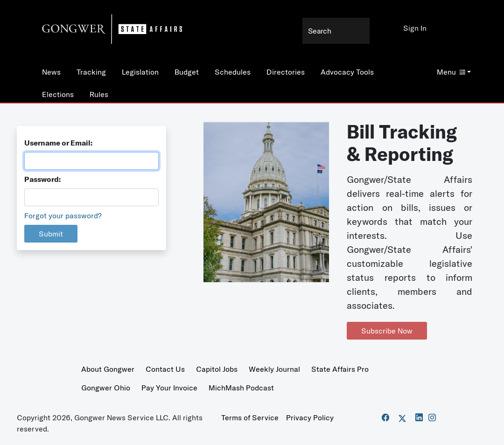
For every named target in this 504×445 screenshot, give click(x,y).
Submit (51, 234)
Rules (99, 94)
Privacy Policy (310, 417)
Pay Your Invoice (169, 388)
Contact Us (165, 369)
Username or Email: (58, 143)
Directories (286, 72)
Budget (187, 72)
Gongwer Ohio (106, 388)
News (51, 72)
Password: (42, 179)
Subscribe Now (387, 331)
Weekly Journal (274, 369)
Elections (58, 94)
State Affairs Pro (340, 369)
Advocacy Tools (347, 72)
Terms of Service (250, 417)
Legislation (140, 72)
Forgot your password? (63, 216)
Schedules (233, 72)
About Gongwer (108, 369)
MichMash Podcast (241, 388)
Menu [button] (451, 72)
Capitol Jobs (217, 369)
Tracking (91, 72)
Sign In (415, 28)
